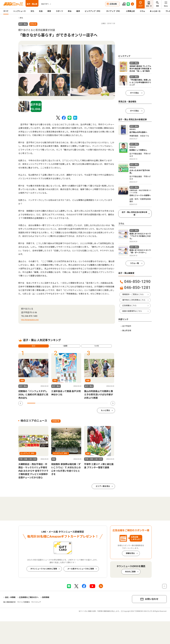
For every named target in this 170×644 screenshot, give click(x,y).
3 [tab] (47, 403)
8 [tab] (87, 403)
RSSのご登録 (130, 572)
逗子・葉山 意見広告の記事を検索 (134, 214)
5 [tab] (63, 403)
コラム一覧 (134, 263)
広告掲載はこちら (129, 306)
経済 (78, 11)
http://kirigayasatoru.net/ (30, 320)
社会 (41, 11)
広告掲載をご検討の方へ (29, 597)
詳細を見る (130, 553)
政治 (70, 11)
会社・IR (149, 6)
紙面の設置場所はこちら (132, 311)
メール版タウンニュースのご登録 (81, 569)
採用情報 (46, 597)
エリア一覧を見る (103, 486)
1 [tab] (31, 403)
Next (109, 70)
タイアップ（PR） (114, 11)
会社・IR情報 (10, 597)
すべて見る (134, 93)
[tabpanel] (67, 70)
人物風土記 (130, 11)
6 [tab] (71, 403)
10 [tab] (104, 403)
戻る (22, 18)
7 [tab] (79, 403)
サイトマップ (36, 602)
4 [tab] (55, 403)
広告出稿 (113, 4)
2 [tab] (39, 403)
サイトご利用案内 (24, 602)
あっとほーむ (155, 11)
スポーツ (59, 11)
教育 (49, 11)
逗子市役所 (127, 326)
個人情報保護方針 (10, 602)
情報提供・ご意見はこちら (133, 294)
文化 (32, 11)
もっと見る (105, 410)
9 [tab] (95, 403)
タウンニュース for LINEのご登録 (44, 569)
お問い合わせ (152, 599)
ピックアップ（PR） (93, 11)
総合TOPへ (45, 4)
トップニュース (19, 11)
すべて (6, 11)
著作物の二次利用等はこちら (134, 300)
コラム (142, 11)
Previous (24, 70)
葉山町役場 (127, 331)
